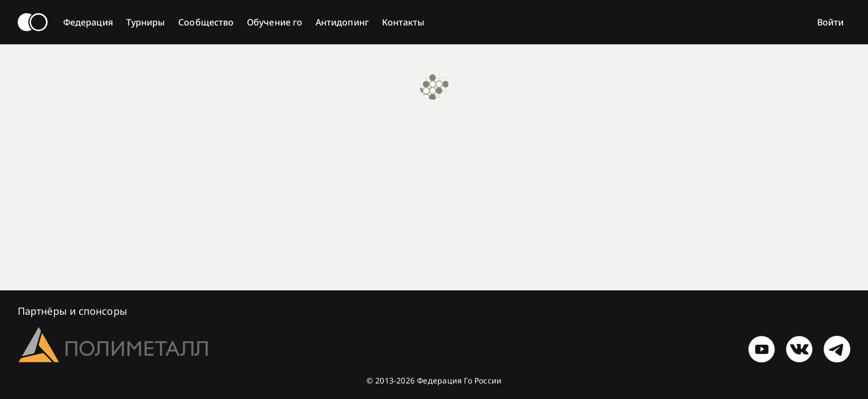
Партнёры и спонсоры (73, 311)
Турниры (146, 22)
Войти (830, 22)
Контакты (404, 22)
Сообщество (206, 22)
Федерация (88, 22)
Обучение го (275, 22)
